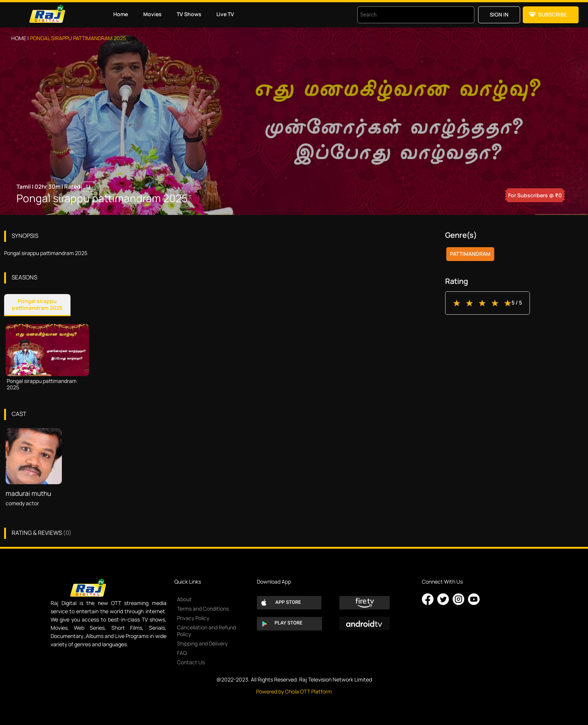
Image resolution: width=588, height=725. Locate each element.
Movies (152, 14)
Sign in (499, 14)
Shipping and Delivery (202, 643)
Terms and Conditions (203, 609)
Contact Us (191, 662)
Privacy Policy (193, 618)
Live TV (225, 14)
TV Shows (189, 14)
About (184, 599)
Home (121, 14)
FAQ (182, 653)
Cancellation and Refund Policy (206, 631)
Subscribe (553, 14)
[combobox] (406, 15)
